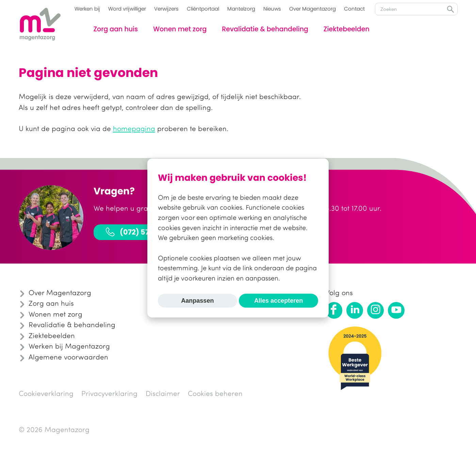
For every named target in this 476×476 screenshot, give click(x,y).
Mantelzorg (241, 9)
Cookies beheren (215, 393)
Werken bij (87, 9)
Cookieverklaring (46, 393)
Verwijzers (166, 9)
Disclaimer (163, 393)
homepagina (134, 128)
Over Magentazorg (313, 9)
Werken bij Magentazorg (69, 346)
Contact (354, 9)
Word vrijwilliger (127, 9)
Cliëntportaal (203, 9)
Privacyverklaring (109, 393)
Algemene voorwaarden (68, 357)
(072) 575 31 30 (138, 232)
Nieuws (272, 9)
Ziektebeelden (347, 29)
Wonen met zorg (180, 29)
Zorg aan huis (116, 29)
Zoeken (450, 9)
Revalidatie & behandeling (265, 29)
